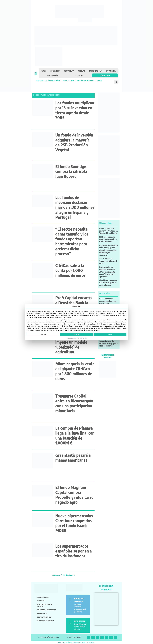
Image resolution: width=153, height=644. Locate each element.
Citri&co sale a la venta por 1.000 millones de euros (70, 270)
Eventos (79, 75)
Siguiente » (70, 575)
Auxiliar (82, 71)
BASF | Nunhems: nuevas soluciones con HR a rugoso (108, 301)
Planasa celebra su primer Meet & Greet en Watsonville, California (109, 231)
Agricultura (69, 71)
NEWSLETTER (80, 621)
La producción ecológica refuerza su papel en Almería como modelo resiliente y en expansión (109, 250)
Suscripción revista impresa (45, 605)
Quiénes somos (43, 597)
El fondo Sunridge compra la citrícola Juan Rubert (71, 171)
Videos (99, 81)
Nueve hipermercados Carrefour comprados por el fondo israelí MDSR (74, 523)
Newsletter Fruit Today (46, 610)
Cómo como (105, 75)
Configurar (43, 335)
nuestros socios (61, 312)
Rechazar (77, 335)
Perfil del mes (68, 81)
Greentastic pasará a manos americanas (73, 458)
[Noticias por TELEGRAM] (70, 600)
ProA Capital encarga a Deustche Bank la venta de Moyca (74, 302)
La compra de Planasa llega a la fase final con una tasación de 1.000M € (75, 435)
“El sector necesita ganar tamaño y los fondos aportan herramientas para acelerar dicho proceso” (72, 241)
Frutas (43, 71)
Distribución (53, 75)
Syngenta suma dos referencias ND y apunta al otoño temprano (109, 344)
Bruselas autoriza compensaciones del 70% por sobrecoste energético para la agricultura (107, 272)
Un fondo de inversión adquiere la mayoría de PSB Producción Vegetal (74, 142)
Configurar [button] (91, 642)
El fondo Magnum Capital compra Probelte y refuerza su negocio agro (74, 495)
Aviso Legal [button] (61, 642)
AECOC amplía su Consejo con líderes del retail (108, 261)
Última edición (54, 81)
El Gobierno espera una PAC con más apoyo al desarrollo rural (108, 283)
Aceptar (110, 335)
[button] (36, 73)
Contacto (41, 601)
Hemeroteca (41, 81)
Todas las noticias (44, 617)
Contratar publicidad (45, 621)
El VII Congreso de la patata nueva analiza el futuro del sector (108, 239)
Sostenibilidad (95, 71)
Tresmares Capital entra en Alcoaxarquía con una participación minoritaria (74, 403)
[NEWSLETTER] (70, 622)
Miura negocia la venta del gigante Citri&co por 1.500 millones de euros (75, 371)
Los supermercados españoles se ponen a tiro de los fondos (74, 551)
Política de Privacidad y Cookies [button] (76, 642)
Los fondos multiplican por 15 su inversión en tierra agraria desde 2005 (75, 110)
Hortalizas (55, 71)
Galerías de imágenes (86, 81)
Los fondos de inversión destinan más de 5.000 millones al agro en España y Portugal (75, 207)
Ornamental (111, 71)
